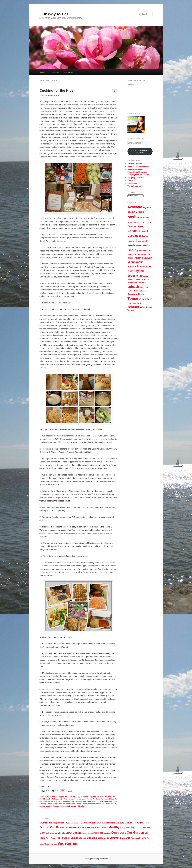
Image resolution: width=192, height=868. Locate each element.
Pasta (49, 797)
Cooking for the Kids (57, 90)
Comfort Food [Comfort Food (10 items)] (133, 823)
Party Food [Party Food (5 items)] (51, 838)
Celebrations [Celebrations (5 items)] (110, 823)
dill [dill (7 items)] (135, 240)
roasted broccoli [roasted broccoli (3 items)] (142, 279)
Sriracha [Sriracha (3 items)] (137, 291)
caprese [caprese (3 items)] (137, 223)
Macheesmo (132, 183)
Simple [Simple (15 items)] (91, 838)
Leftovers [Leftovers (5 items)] (146, 828)
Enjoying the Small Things (138, 175)
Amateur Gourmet (135, 163)
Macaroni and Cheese (67, 804)
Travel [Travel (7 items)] (143, 838)
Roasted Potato (59, 806)
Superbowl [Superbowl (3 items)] (132, 294)
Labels (49, 804)
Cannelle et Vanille (135, 169)
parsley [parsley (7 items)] (133, 271)
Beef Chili (111, 797)
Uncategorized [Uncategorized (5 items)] (51, 844)
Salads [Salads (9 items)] (74, 838)
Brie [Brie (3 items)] (139, 218)
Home (42, 72)
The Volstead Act (134, 186)
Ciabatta (54, 801)
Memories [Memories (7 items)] (98, 833)
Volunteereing (70, 797)
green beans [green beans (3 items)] (142, 251)
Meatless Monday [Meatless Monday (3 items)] (87, 833)
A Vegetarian (54, 72)
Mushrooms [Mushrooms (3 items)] (145, 266)
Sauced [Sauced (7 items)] (82, 838)
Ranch (114, 804)
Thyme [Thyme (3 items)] (141, 294)
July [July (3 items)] (135, 254)
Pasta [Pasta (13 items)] (59, 838)
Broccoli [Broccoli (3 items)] (145, 218)
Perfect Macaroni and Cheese (99, 804)
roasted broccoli (46, 806)
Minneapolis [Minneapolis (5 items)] (135, 262)
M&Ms (55, 804)
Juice (115, 801)
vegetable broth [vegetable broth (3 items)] (135, 303)
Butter (54, 799)
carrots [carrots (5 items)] (146, 222)
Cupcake (67, 801)
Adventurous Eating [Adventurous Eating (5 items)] (48, 823)
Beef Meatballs (45, 799)
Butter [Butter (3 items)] (130, 223)
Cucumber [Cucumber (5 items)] (134, 236)
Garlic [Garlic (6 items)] (132, 250)
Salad (68, 806)
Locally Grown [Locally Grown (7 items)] (65, 833)
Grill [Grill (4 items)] (107, 828)
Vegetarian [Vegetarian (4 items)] (134, 307)
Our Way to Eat (54, 14)
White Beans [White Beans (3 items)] (146, 307)
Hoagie (101, 801)
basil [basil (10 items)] (132, 217)
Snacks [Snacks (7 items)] (100, 838)
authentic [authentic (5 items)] (61, 823)
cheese (83, 799)
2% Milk (85, 797)
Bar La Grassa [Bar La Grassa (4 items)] (136, 212)
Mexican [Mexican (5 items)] (107, 833)
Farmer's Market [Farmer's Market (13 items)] (80, 827)
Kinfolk (130, 180)
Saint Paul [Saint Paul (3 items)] (141, 283)
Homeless (108, 801)
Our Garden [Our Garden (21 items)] (135, 833)
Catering (67, 799)
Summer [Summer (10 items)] (114, 838)
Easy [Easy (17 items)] (59, 827)
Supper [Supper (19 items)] (125, 838)
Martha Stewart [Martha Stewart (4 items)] (144, 258)
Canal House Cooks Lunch (138, 166)
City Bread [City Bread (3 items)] (143, 231)
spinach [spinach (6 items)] (133, 287)
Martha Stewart (82, 804)
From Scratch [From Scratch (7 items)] (98, 828)
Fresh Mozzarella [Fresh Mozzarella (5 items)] (139, 245)
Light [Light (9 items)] (42, 833)
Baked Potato (102, 797)
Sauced (55, 797)
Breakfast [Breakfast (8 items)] (91, 823)
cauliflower (75, 799)
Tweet (69, 791)
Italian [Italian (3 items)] (139, 828)
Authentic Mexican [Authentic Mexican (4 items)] (73, 823)
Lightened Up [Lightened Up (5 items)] (51, 833)
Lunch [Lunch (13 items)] (77, 833)
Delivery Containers (78, 801)
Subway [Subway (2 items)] (144, 291)
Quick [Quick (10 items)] (67, 838)
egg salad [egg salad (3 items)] (142, 241)
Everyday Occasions (136, 178)
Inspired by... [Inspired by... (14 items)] (128, 827)
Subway (74, 806)
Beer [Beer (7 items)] (83, 823)
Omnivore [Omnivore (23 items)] (119, 832)
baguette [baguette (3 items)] (147, 208)
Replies (82, 806)
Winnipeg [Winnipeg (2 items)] (131, 310)
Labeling (43, 804)
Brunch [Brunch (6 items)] (100, 823)
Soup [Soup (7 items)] (107, 838)
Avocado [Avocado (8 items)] (135, 207)
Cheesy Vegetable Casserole (97, 799)
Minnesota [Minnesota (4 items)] (133, 266)
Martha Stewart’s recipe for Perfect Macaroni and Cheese (65, 497)
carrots (60, 799)
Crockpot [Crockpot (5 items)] (145, 823)
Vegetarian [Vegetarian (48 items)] (67, 843)
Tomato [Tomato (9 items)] (134, 299)
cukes (60, 801)
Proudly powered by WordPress (96, 859)
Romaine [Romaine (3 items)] (132, 283)
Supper (61, 797)
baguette (92, 797)
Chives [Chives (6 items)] (132, 231)
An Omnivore (68, 72)
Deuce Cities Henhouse (137, 172)
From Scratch (92, 801)
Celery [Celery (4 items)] (131, 226)
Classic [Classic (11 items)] (120, 823)
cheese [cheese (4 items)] (139, 226)
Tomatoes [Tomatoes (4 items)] (147, 299)
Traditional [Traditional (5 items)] (135, 838)
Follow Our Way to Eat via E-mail (140, 151)
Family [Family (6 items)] (66, 828)
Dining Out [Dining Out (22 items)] (48, 827)
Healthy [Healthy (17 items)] (114, 827)
